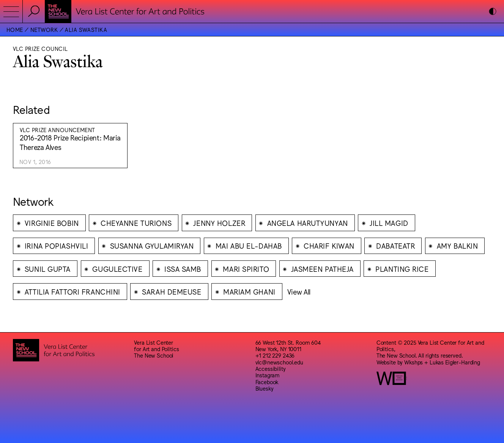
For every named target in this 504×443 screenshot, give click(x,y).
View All (299, 292)
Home (15, 29)
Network (44, 29)
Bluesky (265, 388)
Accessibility (271, 368)
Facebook (267, 382)
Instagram (268, 375)
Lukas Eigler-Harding (455, 362)
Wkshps (413, 362)
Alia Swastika (86, 29)
